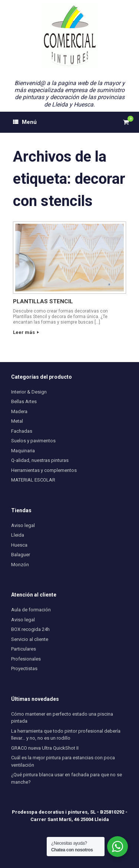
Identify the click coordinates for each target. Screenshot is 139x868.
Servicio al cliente (30, 639)
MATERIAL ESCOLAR (33, 480)
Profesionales (26, 659)
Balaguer (21, 555)
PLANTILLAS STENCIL (43, 301)
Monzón (20, 565)
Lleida (18, 535)
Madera (19, 411)
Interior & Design (29, 392)
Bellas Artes (24, 401)
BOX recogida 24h (30, 629)
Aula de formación (31, 610)
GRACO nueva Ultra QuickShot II (45, 748)
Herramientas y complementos (44, 470)
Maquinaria (23, 451)
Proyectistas (24, 668)
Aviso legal (23, 525)
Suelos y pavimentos (33, 441)
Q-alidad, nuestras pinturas (40, 460)
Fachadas (22, 431)
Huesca (19, 545)
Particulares (24, 649)
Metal (17, 421)
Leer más (26, 332)
